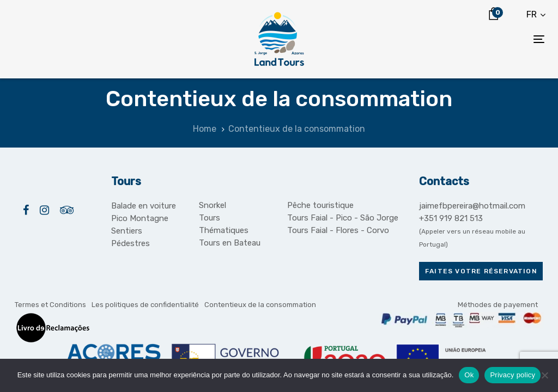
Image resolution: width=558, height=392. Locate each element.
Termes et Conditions (50, 305)
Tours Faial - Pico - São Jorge (343, 218)
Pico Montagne (140, 218)
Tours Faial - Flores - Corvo (338, 230)
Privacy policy (512, 375)
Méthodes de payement (498, 305)
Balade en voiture (144, 206)
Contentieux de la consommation (260, 305)
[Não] (544, 375)
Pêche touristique (320, 205)
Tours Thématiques (224, 224)
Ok (469, 375)
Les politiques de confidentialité (145, 305)
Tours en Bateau (230, 243)
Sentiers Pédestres (131, 237)
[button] (536, 14)
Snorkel (213, 205)
